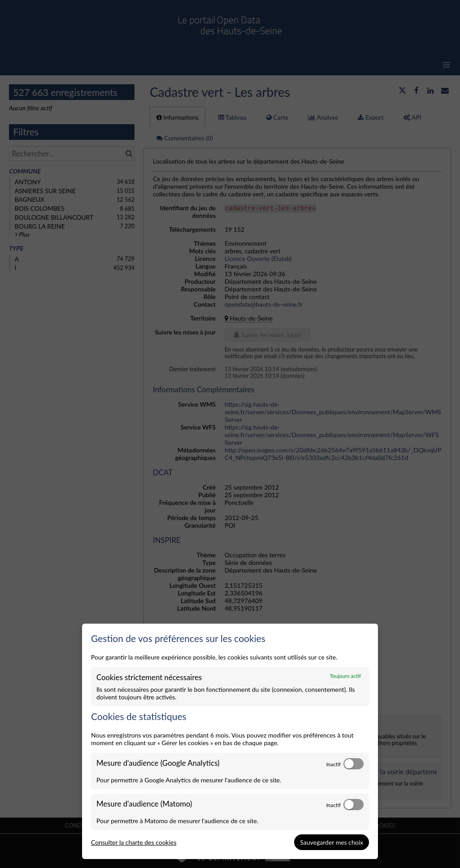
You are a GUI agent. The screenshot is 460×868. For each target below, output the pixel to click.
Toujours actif (345, 676)
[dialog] (230, 742)
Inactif (334, 764)
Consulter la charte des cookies (134, 842)
